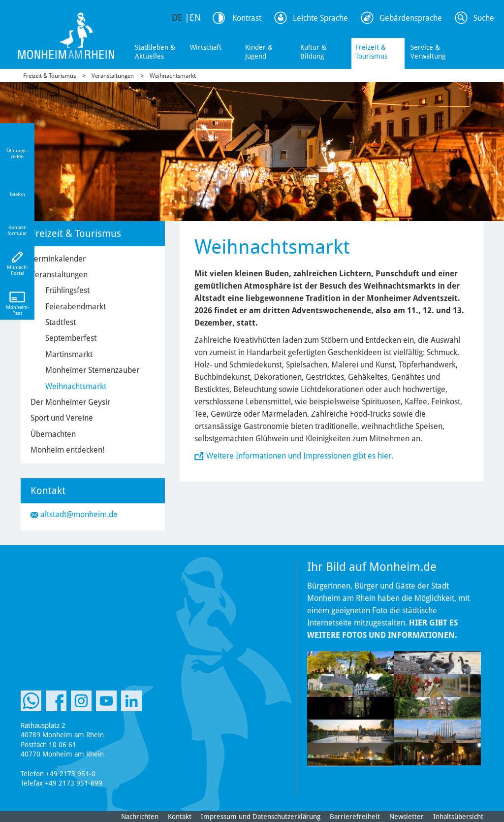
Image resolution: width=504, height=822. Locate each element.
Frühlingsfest (67, 290)
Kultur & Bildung (313, 52)
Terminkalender (58, 259)
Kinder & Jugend (259, 52)
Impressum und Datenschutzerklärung (261, 817)
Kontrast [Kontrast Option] (247, 18)
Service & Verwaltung (428, 52)
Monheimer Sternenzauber (92, 370)
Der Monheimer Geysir (70, 402)
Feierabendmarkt (76, 307)
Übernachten (53, 434)
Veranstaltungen (113, 76)
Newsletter (407, 817)
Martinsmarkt (69, 354)
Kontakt (180, 817)
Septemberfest (71, 338)
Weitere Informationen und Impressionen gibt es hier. (300, 456)
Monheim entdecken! (67, 450)
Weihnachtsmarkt (173, 76)
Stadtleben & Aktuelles (155, 52)
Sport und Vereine (62, 418)
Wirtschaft (206, 47)
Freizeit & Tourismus (371, 52)
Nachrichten (140, 817)
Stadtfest (61, 322)
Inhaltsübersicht (458, 817)
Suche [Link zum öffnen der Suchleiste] (484, 18)
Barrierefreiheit (355, 817)
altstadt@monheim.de (79, 514)
